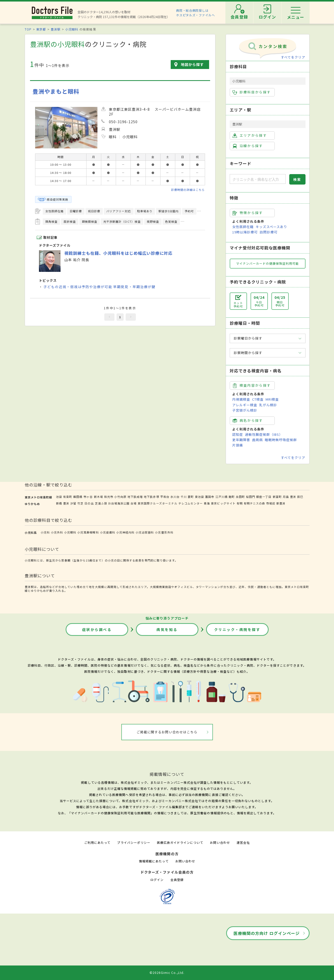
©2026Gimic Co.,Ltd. (167, 972)
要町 (191, 497)
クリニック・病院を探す (237, 629)
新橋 (59, 503)
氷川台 (175, 497)
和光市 (109, 497)
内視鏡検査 (241, 399)
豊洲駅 (56, 29)
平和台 (165, 497)
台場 (134, 503)
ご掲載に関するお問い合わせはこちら (167, 732)
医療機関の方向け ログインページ (267, 933)
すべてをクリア (293, 57)
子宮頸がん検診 (245, 410)
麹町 (232, 497)
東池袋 (199, 497)
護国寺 (210, 497)
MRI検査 (272, 399)
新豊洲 (281, 503)
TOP (28, 29)
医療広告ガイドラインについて (180, 842)
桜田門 (251, 497)
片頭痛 (238, 445)
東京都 (41, 29)
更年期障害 (241, 440)
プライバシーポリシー (134, 842)
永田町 (240, 497)
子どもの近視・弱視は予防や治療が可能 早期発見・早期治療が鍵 (99, 287)
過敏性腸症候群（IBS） (264, 434)
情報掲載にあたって (154, 861)
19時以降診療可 (245, 232)
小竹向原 (120, 497)
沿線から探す (248, 146)
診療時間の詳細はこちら (188, 190)
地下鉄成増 (135, 497)
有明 (240, 503)
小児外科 (57, 532)
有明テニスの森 (254, 503)
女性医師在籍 (243, 227)
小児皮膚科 (108, 532)
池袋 (59, 497)
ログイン (157, 880)
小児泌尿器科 (145, 532)
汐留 (73, 503)
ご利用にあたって (97, 842)
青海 (207, 503)
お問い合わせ (220, 842)
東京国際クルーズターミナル (157, 503)
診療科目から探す (252, 92)
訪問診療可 (269, 232)
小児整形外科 (164, 532)
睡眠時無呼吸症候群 (281, 440)
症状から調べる (97, 629)
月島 (286, 497)
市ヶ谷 (88, 497)
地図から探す (192, 64)
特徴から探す (248, 213)
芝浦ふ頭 (101, 503)
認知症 (238, 434)
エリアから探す (250, 135)
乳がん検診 (268, 405)
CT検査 (258, 399)
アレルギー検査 (245, 405)
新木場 (98, 497)
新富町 (277, 497)
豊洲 (293, 497)
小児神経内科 (125, 532)
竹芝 (80, 503)
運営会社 (243, 842)
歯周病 (257, 440)
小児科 (45, 532)
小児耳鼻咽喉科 (88, 532)
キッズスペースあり (271, 227)
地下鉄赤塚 (151, 497)
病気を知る (167, 629)
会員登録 (177, 880)
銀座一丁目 (264, 497)
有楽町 (68, 497)
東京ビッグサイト (223, 503)
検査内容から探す (252, 385)
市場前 (271, 503)
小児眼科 (72, 29)
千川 (184, 497)
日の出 (89, 503)
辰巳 (300, 497)
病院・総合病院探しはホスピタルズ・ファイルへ (195, 13)
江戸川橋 (222, 497)
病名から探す (248, 421)
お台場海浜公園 (119, 503)
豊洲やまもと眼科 (56, 91)
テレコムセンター (191, 503)
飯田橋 (78, 497)
